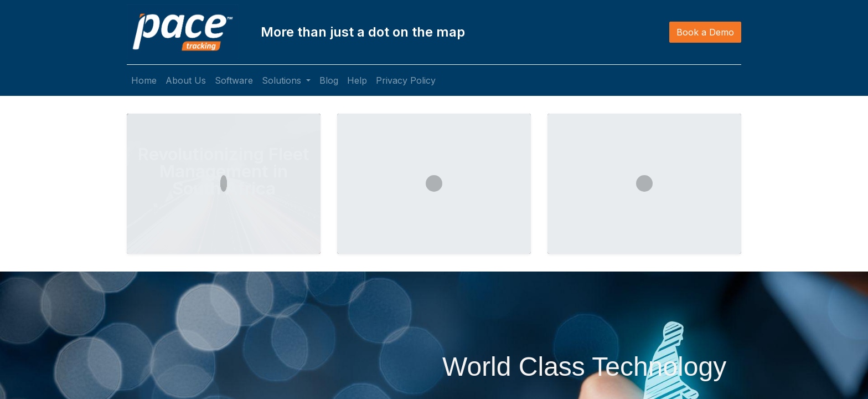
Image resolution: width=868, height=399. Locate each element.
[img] (35, 250)
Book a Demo (705, 32)
